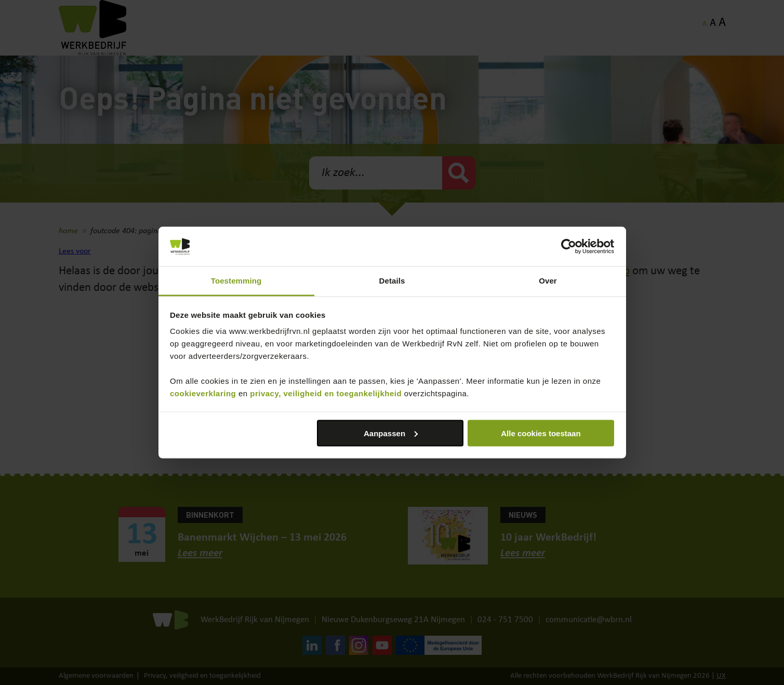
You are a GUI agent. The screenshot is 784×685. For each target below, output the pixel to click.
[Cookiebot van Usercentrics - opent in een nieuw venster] (569, 247)
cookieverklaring (203, 393)
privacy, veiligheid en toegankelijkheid (326, 393)
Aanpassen (391, 433)
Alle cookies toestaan (541, 433)
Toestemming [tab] (236, 281)
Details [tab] (392, 281)
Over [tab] (548, 281)
